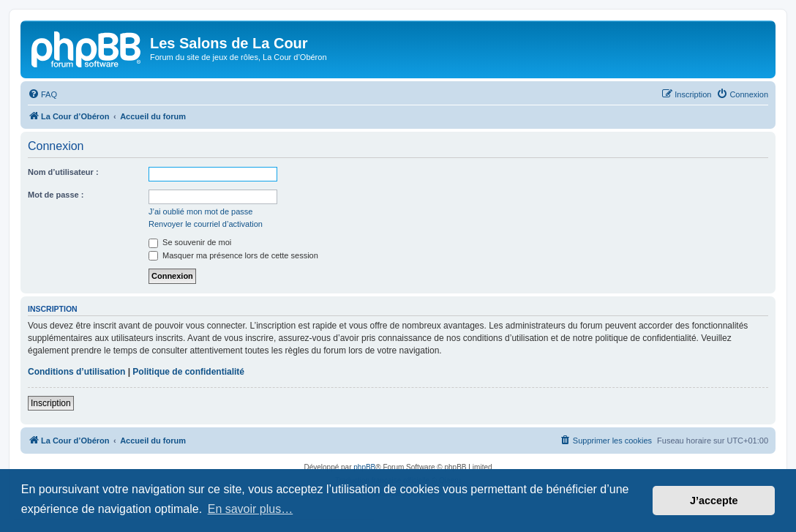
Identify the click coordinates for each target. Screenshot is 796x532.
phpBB (364, 467)
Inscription (51, 403)
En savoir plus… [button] (251, 509)
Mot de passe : (56, 195)
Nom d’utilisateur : (63, 172)
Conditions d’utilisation (76, 372)
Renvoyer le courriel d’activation (206, 224)
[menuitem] (42, 94)
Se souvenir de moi (190, 242)
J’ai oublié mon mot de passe (200, 211)
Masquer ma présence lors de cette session (233, 255)
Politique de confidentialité (188, 372)
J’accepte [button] (714, 501)
